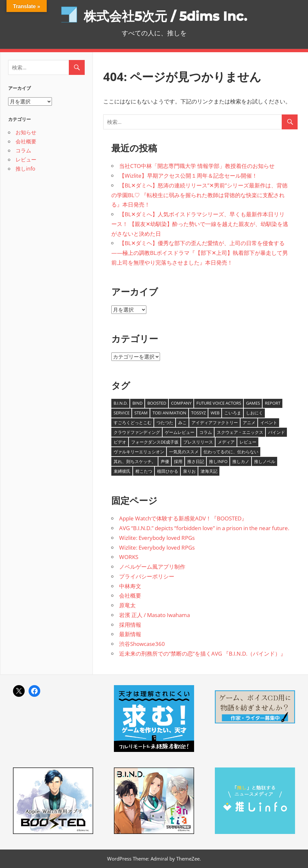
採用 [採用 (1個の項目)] (178, 461)
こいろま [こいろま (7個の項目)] (233, 413)
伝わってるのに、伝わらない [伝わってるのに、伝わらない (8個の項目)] (231, 452)
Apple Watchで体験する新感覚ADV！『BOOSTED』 (183, 518)
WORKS (129, 557)
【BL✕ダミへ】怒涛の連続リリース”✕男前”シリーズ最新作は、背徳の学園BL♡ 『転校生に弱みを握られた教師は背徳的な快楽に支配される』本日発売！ (199, 195)
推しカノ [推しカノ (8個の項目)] (241, 461)
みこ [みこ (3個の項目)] (182, 422)
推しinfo (25, 169)
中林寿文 (130, 586)
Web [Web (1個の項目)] (215, 413)
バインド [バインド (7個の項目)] (277, 432)
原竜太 (127, 605)
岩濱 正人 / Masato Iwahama (154, 615)
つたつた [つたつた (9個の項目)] (165, 422)
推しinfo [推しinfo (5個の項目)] (218, 461)
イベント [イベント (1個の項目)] (269, 422)
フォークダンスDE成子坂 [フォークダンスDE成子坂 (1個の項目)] (155, 442)
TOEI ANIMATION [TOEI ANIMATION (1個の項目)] (169, 413)
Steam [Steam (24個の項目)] (141, 413)
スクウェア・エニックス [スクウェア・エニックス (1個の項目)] (240, 432)
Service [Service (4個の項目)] (122, 413)
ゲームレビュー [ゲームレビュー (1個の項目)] (180, 432)
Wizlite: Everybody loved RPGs (157, 538)
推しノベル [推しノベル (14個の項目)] (265, 461)
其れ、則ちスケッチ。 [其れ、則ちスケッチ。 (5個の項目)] (135, 461)
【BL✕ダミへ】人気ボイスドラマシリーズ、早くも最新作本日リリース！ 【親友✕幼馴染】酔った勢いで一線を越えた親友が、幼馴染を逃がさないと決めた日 (200, 224)
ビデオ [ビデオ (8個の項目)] (120, 442)
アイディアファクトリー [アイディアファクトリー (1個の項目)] (215, 422)
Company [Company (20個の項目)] (181, 403)
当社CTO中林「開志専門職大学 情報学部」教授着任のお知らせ (197, 166)
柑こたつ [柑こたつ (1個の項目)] (144, 471)
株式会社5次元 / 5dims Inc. (166, 16)
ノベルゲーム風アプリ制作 (152, 567)
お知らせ (26, 132)
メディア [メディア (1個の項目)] (226, 442)
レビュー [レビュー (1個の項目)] (248, 442)
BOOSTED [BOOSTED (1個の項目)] (157, 403)
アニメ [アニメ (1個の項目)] (249, 422)
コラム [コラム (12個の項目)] (206, 432)
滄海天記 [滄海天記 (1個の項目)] (209, 471)
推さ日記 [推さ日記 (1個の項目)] (196, 461)
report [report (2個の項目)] (273, 403)
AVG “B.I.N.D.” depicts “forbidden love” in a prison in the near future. (204, 528)
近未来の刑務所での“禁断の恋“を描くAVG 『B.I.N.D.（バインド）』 (203, 654)
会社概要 (130, 595)
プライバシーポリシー (147, 576)
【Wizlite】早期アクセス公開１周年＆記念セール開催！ (188, 176)
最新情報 (130, 634)
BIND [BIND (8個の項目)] (137, 403)
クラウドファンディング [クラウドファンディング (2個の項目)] (137, 432)
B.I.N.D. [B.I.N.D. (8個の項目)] (121, 403)
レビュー (26, 160)
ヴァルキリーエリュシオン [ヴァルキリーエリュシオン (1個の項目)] (139, 452)
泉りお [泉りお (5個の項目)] (189, 471)
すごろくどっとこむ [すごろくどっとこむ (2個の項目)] (133, 422)
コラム (23, 150)
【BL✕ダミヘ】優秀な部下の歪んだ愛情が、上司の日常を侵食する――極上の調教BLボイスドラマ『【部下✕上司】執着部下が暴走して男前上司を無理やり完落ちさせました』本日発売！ (200, 253)
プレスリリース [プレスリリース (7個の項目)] (198, 442)
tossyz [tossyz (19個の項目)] (198, 413)
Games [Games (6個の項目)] (253, 403)
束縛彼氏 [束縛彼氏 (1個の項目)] (122, 471)
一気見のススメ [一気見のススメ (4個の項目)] (184, 452)
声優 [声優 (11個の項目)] (165, 461)
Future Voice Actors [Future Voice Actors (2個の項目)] (219, 403)
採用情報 (130, 625)
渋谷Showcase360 (142, 644)
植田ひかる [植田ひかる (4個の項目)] (168, 471)
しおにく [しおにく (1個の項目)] (254, 413)
